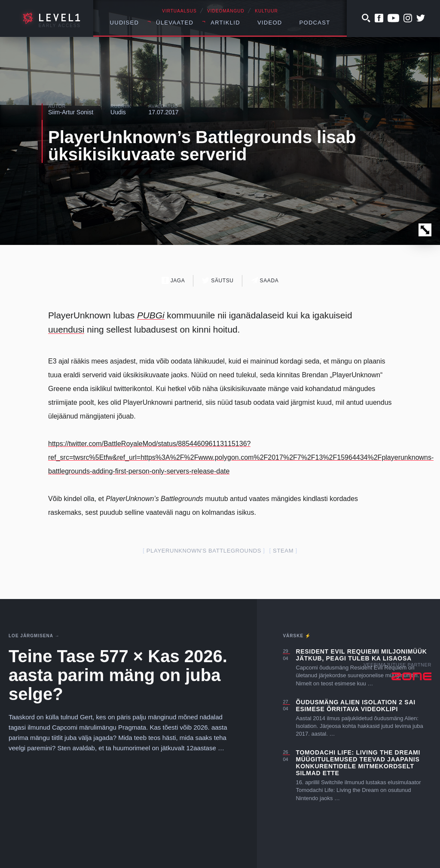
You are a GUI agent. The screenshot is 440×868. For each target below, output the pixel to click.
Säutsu (218, 280)
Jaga (173, 280)
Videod (270, 23)
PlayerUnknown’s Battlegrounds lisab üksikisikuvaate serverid (202, 146)
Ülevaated (175, 23)
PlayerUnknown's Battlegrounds (204, 551)
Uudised (125, 23)
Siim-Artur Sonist (71, 112)
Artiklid (225, 23)
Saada (265, 280)
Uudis (118, 112)
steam (283, 551)
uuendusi (66, 329)
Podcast (315, 23)
